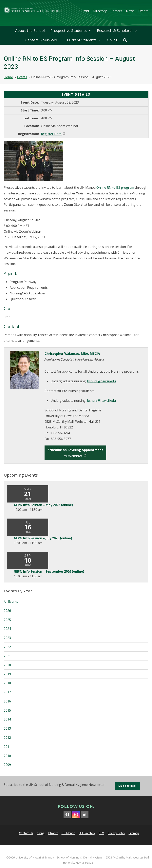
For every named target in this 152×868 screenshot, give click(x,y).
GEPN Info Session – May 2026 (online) (43, 505)
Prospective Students (71, 30)
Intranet (53, 833)
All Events (11, 602)
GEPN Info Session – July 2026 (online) (43, 538)
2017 (7, 692)
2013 (7, 728)
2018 (7, 683)
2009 (7, 765)
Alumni (84, 11)
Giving (112, 40)
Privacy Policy (116, 833)
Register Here (51, 134)
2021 (7, 656)
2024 (7, 629)
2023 (7, 638)
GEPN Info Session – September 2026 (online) (49, 571)
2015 (7, 710)
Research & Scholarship (117, 30)
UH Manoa (68, 833)
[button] (125, 40)
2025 (7, 620)
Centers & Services (43, 40)
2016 (7, 701)
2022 (7, 647)
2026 (7, 611)
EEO (101, 833)
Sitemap (134, 833)
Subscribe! (127, 786)
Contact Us (26, 833)
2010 (7, 756)
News (130, 11)
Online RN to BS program (115, 187)
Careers (116, 11)
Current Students (84, 40)
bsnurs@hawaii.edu (101, 381)
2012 (7, 738)
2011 (7, 747)
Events (143, 11)
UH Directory (87, 833)
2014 (7, 719)
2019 (7, 674)
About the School (30, 30)
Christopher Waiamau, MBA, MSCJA (72, 354)
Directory (100, 11)
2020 (7, 665)
